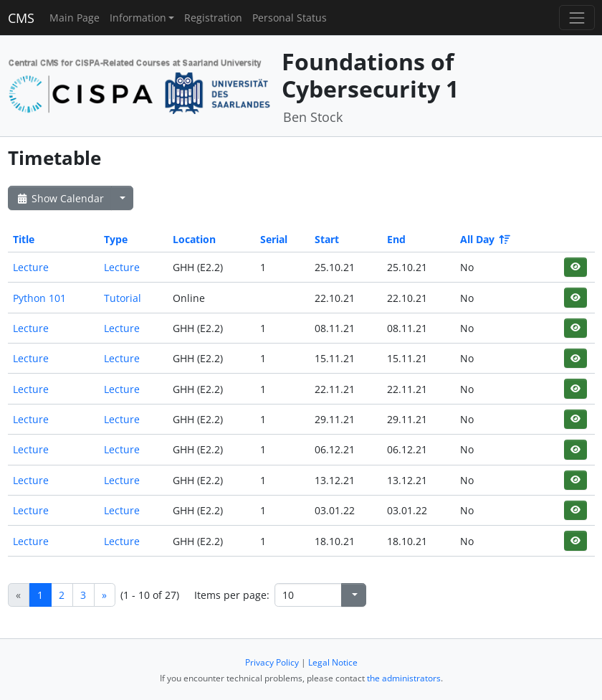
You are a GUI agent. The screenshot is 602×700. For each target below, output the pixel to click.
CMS (21, 18)
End (396, 239)
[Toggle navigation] (577, 18)
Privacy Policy (272, 662)
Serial (274, 239)
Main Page (75, 18)
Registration (213, 18)
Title (24, 239)
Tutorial (123, 298)
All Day (484, 239)
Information (138, 18)
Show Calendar (60, 198)
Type (116, 239)
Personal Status (290, 18)
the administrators (404, 678)
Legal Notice (333, 662)
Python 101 (39, 298)
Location (194, 239)
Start (327, 239)
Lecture (31, 267)
